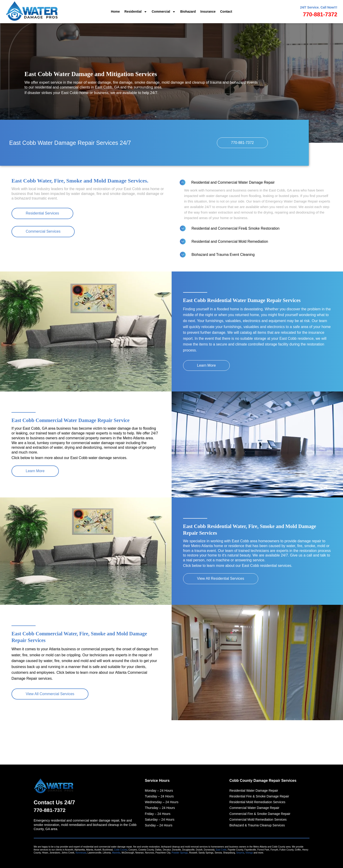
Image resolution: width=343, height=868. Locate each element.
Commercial (164, 12)
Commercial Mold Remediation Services (258, 819)
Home (115, 11)
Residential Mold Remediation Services (258, 802)
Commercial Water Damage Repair (254, 807)
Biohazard (188, 11)
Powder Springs (180, 853)
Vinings (249, 853)
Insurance (208, 11)
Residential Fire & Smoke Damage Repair (259, 796)
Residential (136, 12)
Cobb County (121, 850)
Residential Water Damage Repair (254, 790)
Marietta (116, 853)
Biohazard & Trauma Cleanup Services (257, 825)
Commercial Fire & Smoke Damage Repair (260, 813)
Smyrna (240, 853)
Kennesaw (81, 853)
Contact (226, 11)
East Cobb (221, 850)
